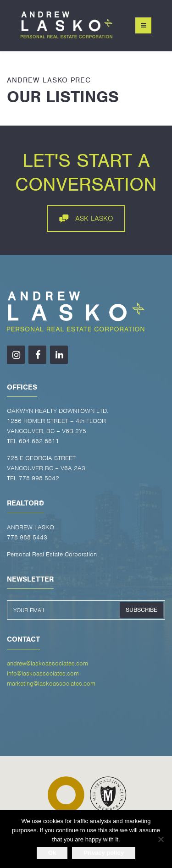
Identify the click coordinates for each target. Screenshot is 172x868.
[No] (161, 839)
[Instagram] (16, 355)
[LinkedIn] (59, 355)
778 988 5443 (27, 537)
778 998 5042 (39, 478)
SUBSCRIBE (141, 610)
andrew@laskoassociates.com (47, 663)
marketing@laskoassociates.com (51, 684)
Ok (52, 853)
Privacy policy (103, 853)
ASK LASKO (86, 219)
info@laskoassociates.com (43, 673)
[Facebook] (37, 355)
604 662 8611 (39, 441)
